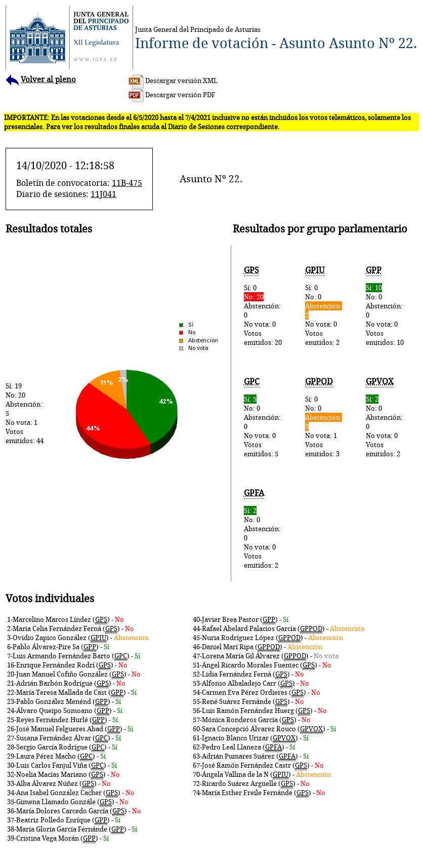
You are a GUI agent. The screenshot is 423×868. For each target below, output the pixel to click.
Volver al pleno (41, 79)
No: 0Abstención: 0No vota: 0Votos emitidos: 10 (386, 306)
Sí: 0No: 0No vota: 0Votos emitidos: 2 (325, 306)
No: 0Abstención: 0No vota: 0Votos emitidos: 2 (386, 418)
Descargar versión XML (173, 81)
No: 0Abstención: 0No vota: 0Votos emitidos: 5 (264, 418)
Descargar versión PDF (172, 95)
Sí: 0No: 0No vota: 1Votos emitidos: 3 (325, 418)
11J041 (103, 194)
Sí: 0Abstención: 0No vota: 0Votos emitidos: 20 (264, 306)
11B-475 (127, 183)
